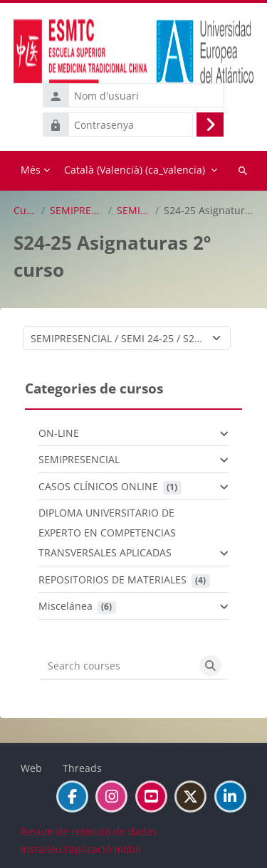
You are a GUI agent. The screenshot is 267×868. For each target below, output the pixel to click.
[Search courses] (117, 666)
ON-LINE (59, 433)
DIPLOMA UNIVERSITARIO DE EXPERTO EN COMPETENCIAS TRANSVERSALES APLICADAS (107, 533)
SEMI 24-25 (134, 211)
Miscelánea (66, 606)
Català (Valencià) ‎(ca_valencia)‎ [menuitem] (135, 170)
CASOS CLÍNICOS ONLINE (98, 486)
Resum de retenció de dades (89, 831)
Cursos (25, 211)
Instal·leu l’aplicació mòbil (81, 849)
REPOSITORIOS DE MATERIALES (112, 579)
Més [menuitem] (31, 170)
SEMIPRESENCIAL (77, 211)
